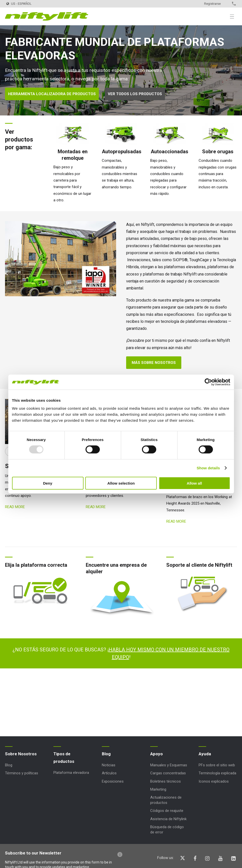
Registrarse (212, 4)
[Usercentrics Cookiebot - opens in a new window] (208, 382)
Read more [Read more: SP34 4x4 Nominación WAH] (176, 521)
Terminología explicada (217, 773)
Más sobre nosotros (154, 363)
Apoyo (156, 754)
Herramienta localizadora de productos (52, 94)
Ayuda (205, 754)
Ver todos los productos (135, 94)
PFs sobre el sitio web (217, 765)
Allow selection (121, 483)
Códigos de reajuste (167, 811)
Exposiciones (113, 781)
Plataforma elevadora (71, 773)
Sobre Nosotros (21, 754)
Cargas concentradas (168, 773)
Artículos (109, 773)
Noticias (109, 765)
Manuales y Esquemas (169, 765)
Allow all (194, 483)
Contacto (225, 4)
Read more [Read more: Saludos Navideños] (96, 507)
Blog (9, 765)
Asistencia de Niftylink (168, 819)
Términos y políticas (22, 773)
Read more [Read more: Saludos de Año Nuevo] (15, 507)
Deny (48, 483)
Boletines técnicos (166, 781)
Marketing (158, 789)
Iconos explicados (214, 781)
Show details (208, 468)
